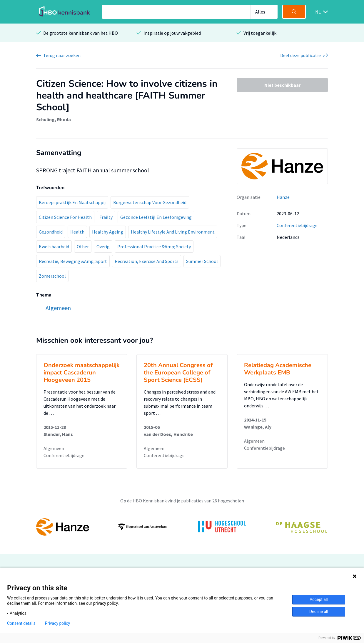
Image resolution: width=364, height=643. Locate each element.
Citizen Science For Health (65, 217)
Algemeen (54, 448)
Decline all (319, 612)
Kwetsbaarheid (54, 246)
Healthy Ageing (108, 232)
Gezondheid (51, 232)
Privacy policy (57, 623)
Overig (103, 246)
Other (83, 246)
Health (77, 232)
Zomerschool (52, 276)
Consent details (21, 623)
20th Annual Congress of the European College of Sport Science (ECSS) (178, 373)
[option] (182, 527)
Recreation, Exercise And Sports (147, 261)
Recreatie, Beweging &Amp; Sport (73, 261)
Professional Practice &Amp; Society (154, 246)
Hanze (283, 197)
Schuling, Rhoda (54, 119)
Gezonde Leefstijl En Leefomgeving (156, 217)
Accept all (319, 599)
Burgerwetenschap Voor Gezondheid (150, 202)
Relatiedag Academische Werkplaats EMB (278, 369)
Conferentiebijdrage (297, 225)
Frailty (106, 217)
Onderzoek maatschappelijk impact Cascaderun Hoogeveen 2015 (82, 373)
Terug (62, 55)
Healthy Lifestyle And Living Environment (173, 232)
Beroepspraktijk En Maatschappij (72, 202)
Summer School (202, 261)
